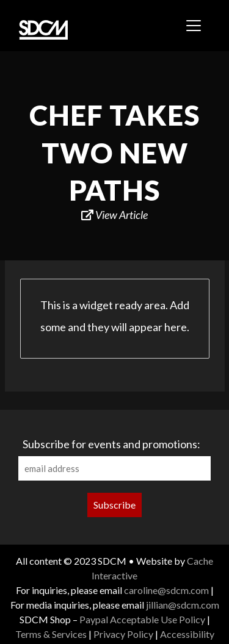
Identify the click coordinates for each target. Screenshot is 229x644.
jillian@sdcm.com (183, 605)
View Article (114, 215)
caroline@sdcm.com (166, 590)
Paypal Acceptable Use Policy (142, 619)
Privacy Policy (123, 634)
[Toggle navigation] (194, 26)
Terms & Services (51, 634)
